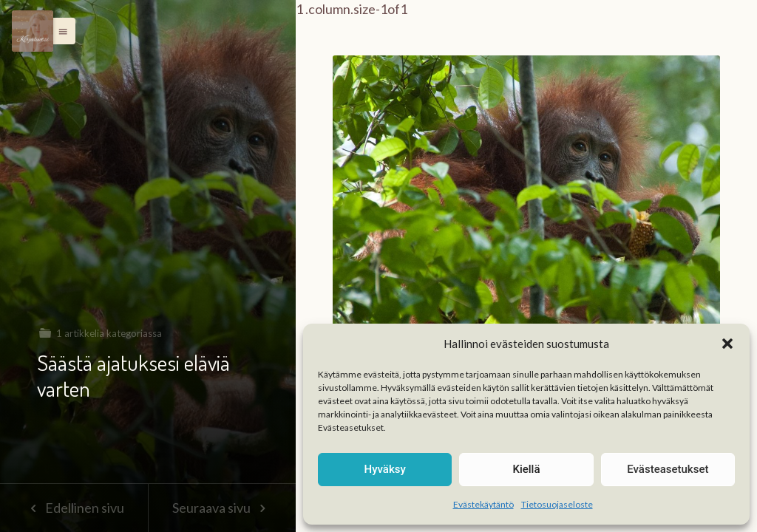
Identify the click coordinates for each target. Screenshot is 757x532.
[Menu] (33, 31)
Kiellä (526, 469)
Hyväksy (385, 469)
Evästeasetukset (668, 469)
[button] (727, 344)
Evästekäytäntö (483, 504)
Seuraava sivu (222, 508)
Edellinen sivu (74, 508)
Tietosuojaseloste (557, 504)
